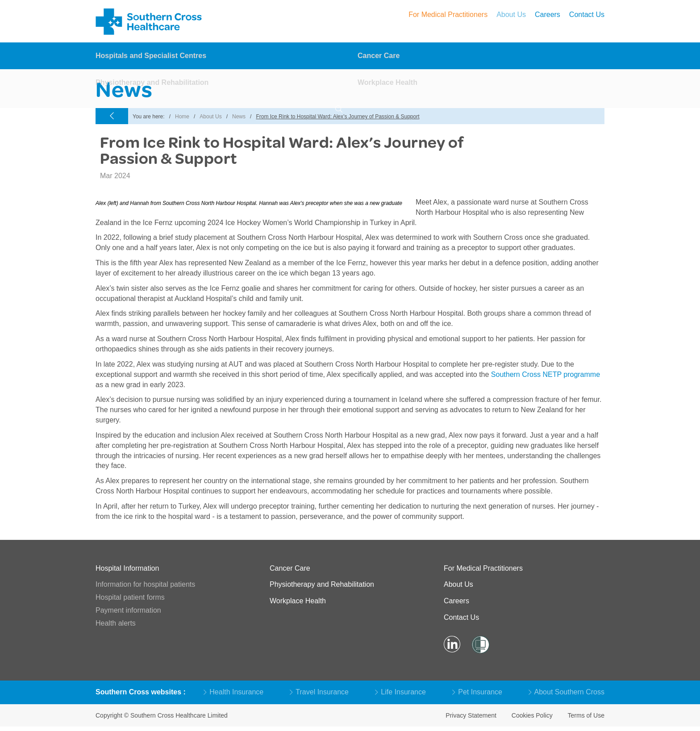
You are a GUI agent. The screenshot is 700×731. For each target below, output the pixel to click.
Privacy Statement (471, 715)
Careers (548, 15)
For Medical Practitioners (448, 15)
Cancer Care (379, 56)
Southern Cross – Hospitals (150, 21)
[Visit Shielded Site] (480, 645)
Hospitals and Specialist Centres (151, 56)
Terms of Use (586, 715)
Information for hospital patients (145, 584)
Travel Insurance (319, 692)
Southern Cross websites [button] (140, 692)
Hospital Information (127, 568)
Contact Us (587, 15)
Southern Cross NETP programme (546, 374)
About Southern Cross (567, 692)
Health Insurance (233, 692)
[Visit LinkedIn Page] (452, 645)
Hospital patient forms (130, 597)
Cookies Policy (532, 715)
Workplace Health (387, 83)
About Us (511, 15)
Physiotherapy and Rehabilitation (152, 83)
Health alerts (116, 623)
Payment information (128, 610)
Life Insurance (400, 692)
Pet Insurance (477, 692)
